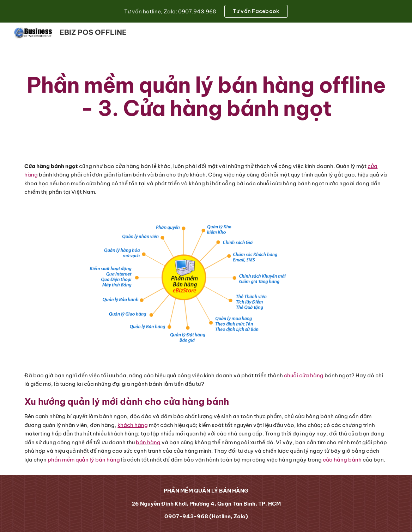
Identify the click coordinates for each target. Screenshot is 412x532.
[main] (206, 97)
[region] (206, 11)
